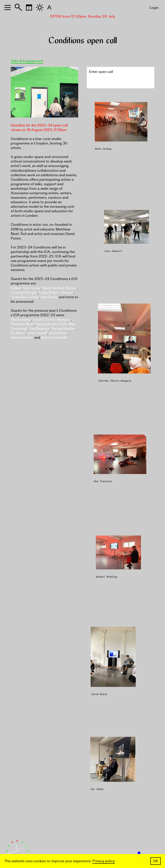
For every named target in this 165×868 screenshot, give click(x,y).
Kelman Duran (22, 338)
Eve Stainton (39, 329)
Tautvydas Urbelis (25, 297)
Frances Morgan (24, 293)
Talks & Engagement (27, 61)
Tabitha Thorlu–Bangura (52, 320)
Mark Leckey (21, 320)
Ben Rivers (49, 297)
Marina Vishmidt (54, 338)
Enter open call (101, 72)
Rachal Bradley (63, 329)
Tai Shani (18, 333)
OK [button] (156, 861)
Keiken (16, 288)
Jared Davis (58, 333)
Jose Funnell (37, 333)
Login (154, 8)
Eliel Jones (32, 288)
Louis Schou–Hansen (56, 293)
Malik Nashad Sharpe (59, 288)
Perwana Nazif (22, 324)
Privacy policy (104, 861)
